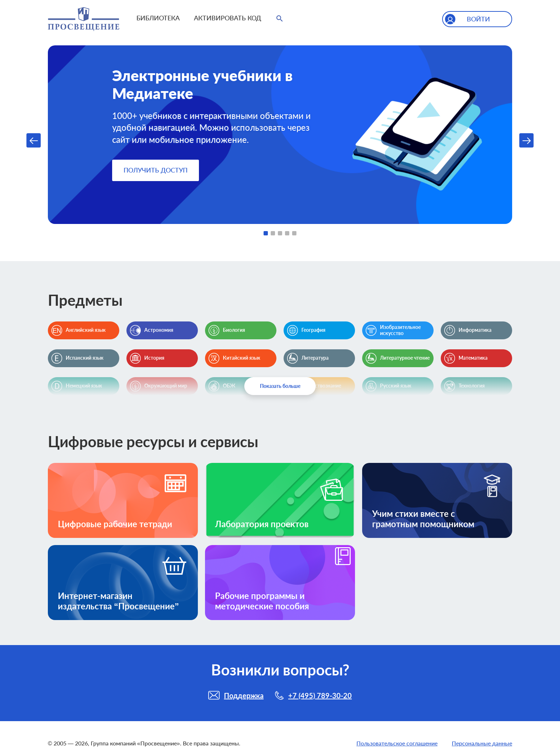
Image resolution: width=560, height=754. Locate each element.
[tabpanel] (280, 135)
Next (526, 140)
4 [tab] (287, 233)
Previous (34, 140)
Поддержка (244, 695)
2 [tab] (273, 233)
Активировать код (227, 18)
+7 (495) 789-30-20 (320, 695)
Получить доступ (156, 170)
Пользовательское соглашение (397, 743)
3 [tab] (280, 233)
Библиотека (158, 18)
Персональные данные (482, 743)
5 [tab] (294, 233)
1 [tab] (266, 233)
